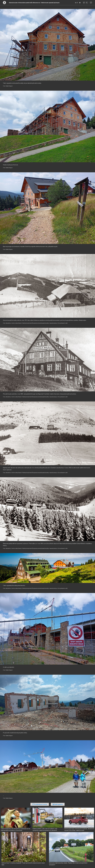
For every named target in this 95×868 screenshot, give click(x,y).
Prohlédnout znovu (40, 804)
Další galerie (58, 804)
